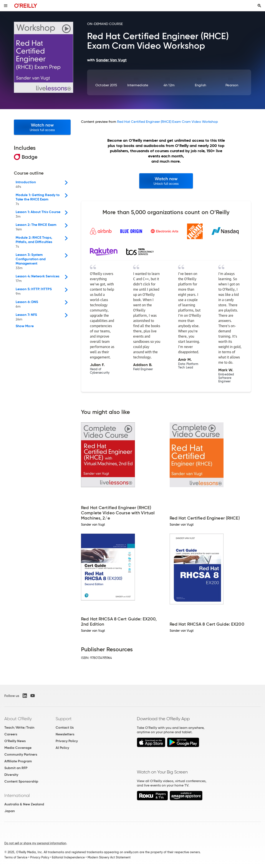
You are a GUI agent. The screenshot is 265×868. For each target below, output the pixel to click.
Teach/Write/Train (19, 727)
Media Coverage (18, 748)
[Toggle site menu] (6, 6)
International (17, 795)
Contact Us (65, 727)
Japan (10, 811)
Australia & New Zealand (24, 804)
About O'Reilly (18, 719)
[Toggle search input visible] (259, 6)
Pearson (232, 85)
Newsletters (65, 734)
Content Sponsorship (21, 781)
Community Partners (21, 754)
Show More (25, 326)
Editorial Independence (68, 857)
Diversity (11, 775)
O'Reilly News (15, 741)
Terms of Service (16, 857)
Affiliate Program (18, 761)
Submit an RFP (16, 768)
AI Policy (62, 748)
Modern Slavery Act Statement (109, 857)
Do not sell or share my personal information (35, 843)
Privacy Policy (67, 741)
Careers (11, 734)
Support (64, 719)
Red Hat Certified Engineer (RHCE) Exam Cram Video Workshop (168, 122)
